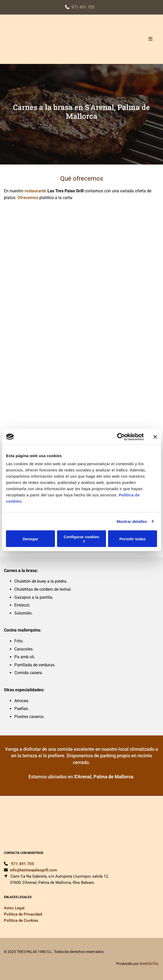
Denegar (30, 539)
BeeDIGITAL (149, 964)
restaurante (35, 191)
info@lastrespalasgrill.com (33, 870)
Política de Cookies (21, 920)
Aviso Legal (14, 908)
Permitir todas (132, 539)
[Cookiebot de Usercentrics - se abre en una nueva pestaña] (121, 437)
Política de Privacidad (23, 914)
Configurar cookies (82, 539)
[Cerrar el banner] (155, 437)
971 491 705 (83, 7)
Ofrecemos (28, 198)
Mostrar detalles (132, 521)
